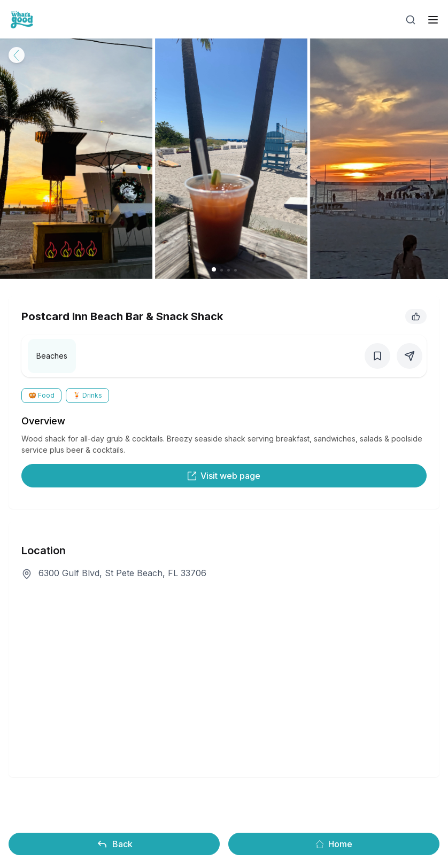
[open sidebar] (433, 20)
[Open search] (411, 20)
